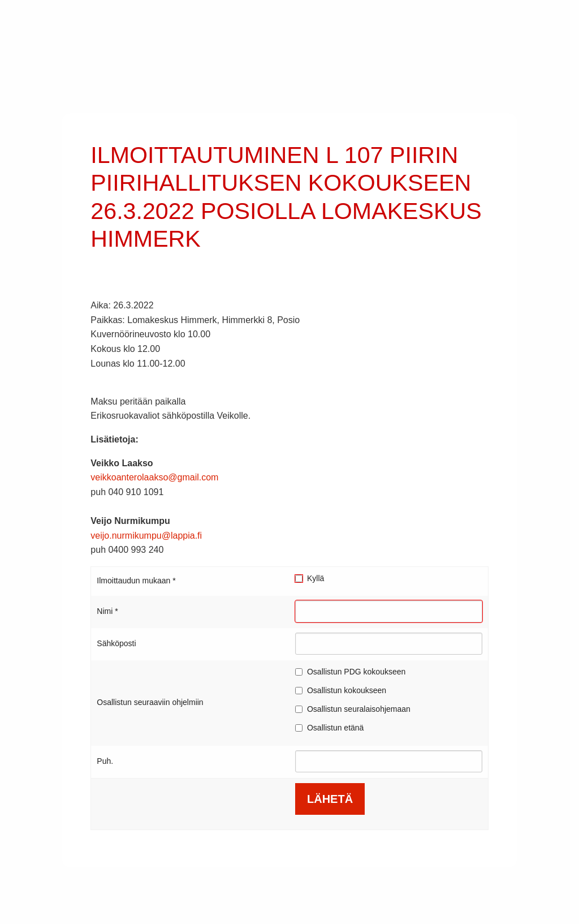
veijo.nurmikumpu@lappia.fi (146, 536)
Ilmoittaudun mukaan (136, 581)
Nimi (107, 611)
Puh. (105, 761)
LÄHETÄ (330, 799)
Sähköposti (116, 643)
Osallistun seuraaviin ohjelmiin (150, 702)
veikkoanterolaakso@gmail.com (154, 477)
